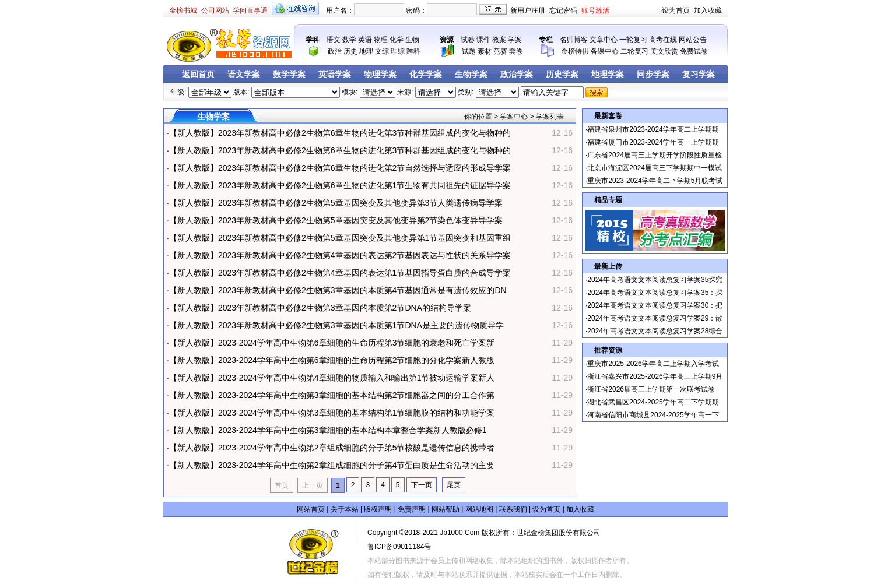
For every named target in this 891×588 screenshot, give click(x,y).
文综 (382, 51)
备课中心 (605, 51)
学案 (515, 40)
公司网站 (215, 10)
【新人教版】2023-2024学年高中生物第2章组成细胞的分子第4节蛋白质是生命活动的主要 (332, 465)
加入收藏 (708, 10)
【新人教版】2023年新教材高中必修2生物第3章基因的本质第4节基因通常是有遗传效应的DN (338, 290)
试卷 (468, 40)
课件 (483, 40)
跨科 (413, 51)
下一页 (422, 485)
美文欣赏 (664, 51)
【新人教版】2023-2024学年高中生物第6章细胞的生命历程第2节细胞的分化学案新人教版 (332, 360)
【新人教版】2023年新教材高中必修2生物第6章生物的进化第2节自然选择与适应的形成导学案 (340, 168)
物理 (381, 40)
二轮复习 (634, 51)
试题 (469, 51)
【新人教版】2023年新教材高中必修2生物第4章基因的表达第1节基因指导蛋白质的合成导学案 (340, 273)
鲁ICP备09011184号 (399, 547)
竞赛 (500, 51)
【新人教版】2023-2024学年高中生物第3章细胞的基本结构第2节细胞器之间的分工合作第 (332, 395)
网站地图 (479, 509)
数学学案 (289, 74)
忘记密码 (563, 10)
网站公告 (693, 40)
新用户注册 (528, 10)
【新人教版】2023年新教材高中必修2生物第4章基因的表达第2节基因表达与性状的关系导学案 (340, 255)
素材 (485, 51)
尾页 (454, 485)
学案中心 (514, 117)
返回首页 (198, 74)
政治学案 (517, 74)
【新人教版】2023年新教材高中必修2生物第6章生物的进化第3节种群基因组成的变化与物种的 (340, 133)
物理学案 (380, 74)
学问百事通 (250, 10)
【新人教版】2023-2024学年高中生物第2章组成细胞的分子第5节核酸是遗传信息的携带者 (332, 448)
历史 (350, 51)
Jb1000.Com (459, 533)
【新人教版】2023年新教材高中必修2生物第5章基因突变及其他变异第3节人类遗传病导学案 (336, 203)
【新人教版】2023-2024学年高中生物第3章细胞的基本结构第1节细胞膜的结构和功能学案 (332, 413)
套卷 (516, 51)
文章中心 (604, 40)
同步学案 (653, 74)
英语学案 (335, 74)
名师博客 (574, 40)
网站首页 (311, 509)
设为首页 (676, 10)
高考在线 (663, 40)
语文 (334, 40)
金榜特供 (575, 51)
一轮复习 (633, 40)
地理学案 (608, 74)
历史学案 (562, 74)
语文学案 (244, 74)
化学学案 (426, 74)
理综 (398, 51)
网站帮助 (445, 509)
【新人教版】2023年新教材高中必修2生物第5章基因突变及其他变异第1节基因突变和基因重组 (340, 238)
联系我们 (513, 509)
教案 (499, 40)
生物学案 (471, 74)
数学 (349, 40)
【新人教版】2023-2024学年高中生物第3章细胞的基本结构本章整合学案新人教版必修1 (328, 430)
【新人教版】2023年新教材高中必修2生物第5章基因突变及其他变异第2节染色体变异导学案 (336, 220)
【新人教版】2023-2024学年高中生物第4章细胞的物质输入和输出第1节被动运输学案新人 (332, 378)
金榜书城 (183, 10)
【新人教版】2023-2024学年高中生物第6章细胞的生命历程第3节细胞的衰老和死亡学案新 (332, 343)
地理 (366, 51)
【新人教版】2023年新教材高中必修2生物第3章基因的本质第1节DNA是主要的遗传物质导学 (336, 325)
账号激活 (595, 10)
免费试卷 (694, 51)
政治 (335, 51)
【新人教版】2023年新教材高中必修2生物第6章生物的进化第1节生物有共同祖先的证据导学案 (340, 185)
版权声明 (378, 509)
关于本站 (345, 509)
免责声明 (412, 509)
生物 (412, 40)
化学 (397, 40)
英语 (365, 40)
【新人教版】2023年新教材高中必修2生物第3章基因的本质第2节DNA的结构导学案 (320, 308)
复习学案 (699, 74)
